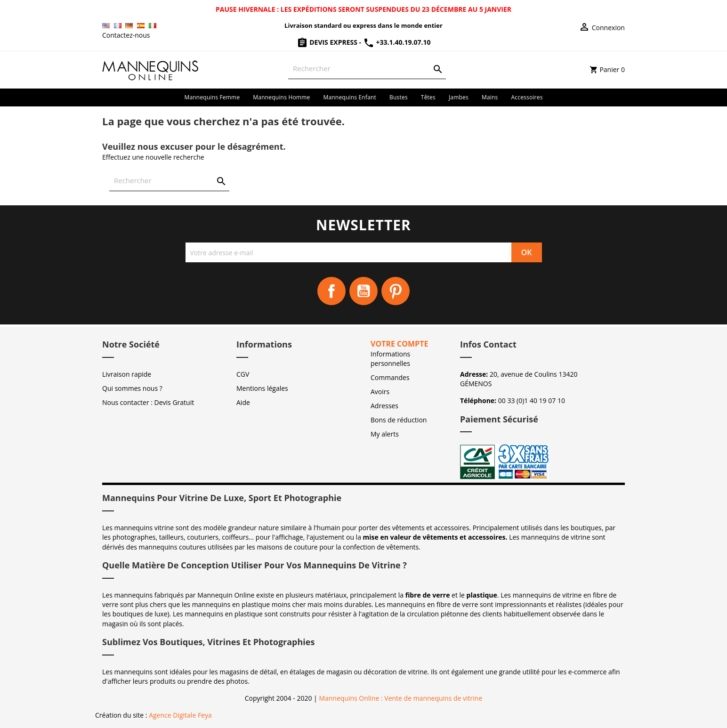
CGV (243, 374)
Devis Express (328, 42)
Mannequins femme (212, 97)
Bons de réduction (399, 420)
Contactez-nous (126, 35)
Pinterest (396, 291)
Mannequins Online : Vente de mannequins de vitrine (400, 698)
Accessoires (527, 97)
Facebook (331, 291)
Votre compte (399, 344)
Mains (490, 97)
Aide (243, 402)
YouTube (363, 291)
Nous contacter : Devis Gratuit (148, 402)
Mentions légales (262, 388)
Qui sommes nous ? (132, 388)
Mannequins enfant (350, 97)
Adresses (384, 406)
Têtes (428, 97)
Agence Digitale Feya (180, 715)
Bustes (399, 97)
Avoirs (380, 392)
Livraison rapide (127, 374)
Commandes (390, 377)
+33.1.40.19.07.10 (397, 42)
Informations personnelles (390, 359)
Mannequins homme (281, 97)
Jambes (459, 97)
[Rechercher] (367, 69)
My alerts (385, 434)
